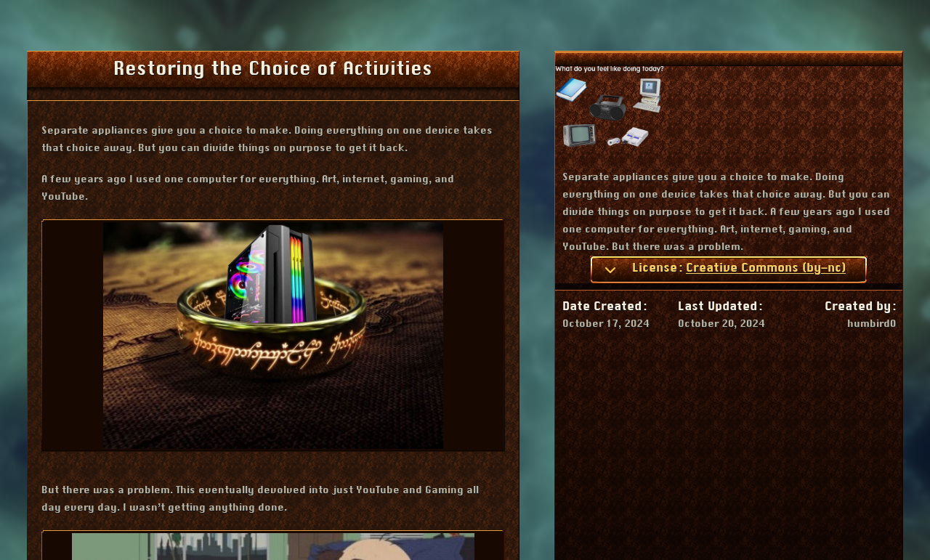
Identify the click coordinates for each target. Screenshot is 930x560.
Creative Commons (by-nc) (766, 268)
